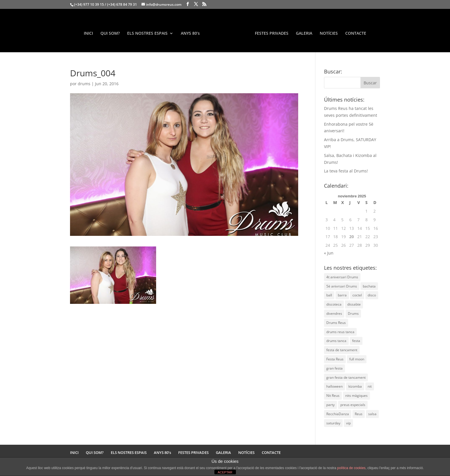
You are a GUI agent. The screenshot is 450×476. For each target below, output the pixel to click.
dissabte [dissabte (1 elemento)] (354, 304)
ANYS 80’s (190, 34)
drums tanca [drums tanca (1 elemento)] (336, 341)
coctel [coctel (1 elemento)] (357, 295)
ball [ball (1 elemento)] (329, 295)
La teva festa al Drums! (346, 171)
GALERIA (304, 34)
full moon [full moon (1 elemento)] (357, 359)
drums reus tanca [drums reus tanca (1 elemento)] (340, 332)
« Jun (329, 253)
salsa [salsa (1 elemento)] (372, 414)
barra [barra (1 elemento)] (342, 295)
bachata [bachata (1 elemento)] (369, 286)
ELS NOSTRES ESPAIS (147, 34)
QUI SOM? (110, 34)
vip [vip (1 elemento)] (348, 423)
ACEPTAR (225, 472)
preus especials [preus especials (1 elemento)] (353, 405)
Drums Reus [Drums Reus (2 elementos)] (336, 323)
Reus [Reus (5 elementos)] (359, 414)
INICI (88, 34)
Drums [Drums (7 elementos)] (353, 313)
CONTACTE (356, 34)
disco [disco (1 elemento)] (372, 295)
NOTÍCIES (329, 34)
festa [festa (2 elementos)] (356, 341)
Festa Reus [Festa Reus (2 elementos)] (335, 359)
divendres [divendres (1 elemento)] (334, 313)
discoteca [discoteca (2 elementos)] (334, 304)
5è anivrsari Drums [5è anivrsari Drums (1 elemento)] (342, 286)
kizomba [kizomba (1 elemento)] (355, 386)
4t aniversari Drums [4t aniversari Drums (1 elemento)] (342, 277)
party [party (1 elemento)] (330, 405)
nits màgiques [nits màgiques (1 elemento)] (356, 396)
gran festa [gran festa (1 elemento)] (334, 368)
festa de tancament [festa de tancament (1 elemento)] (342, 350)
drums (84, 84)
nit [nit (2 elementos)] (370, 386)
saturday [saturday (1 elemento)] (333, 423)
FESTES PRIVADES (272, 34)
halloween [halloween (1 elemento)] (334, 386)
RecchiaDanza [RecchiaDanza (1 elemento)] (338, 414)
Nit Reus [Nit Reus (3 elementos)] (333, 396)
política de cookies (351, 468)
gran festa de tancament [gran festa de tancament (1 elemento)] (346, 377)
